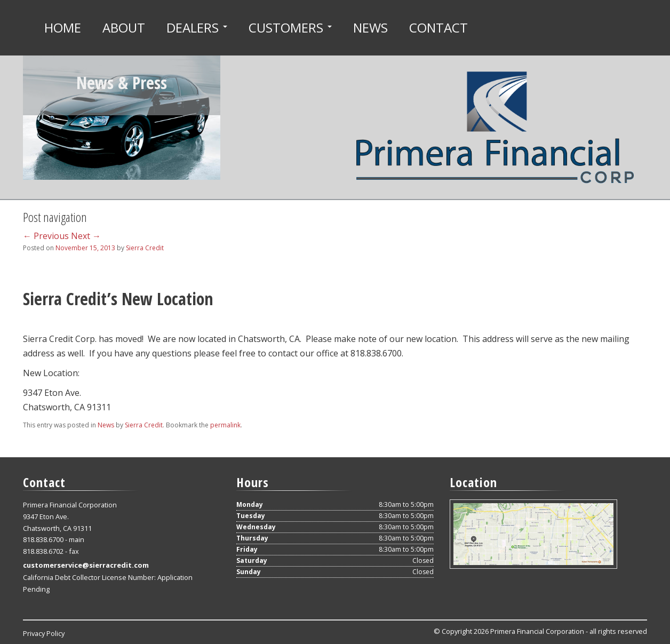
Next (86, 236)
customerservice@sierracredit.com (86, 565)
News (370, 27)
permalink (225, 425)
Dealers (197, 27)
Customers (290, 27)
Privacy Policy (44, 633)
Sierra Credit (145, 248)
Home (63, 27)
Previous (46, 236)
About (124, 27)
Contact (438, 27)
